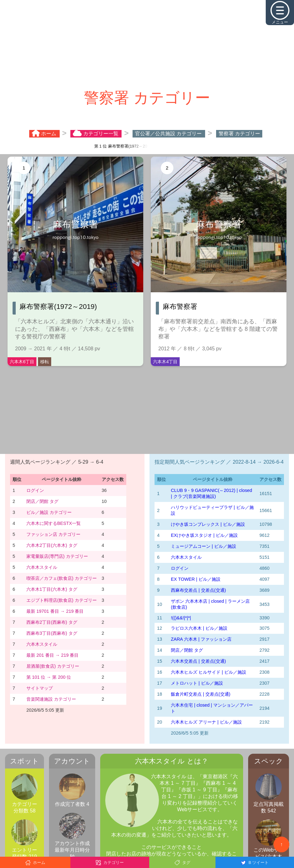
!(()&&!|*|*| (181, 618)
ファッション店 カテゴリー (53, 534)
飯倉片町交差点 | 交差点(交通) (201, 694)
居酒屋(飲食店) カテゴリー (53, 666)
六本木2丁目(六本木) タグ (52, 545)
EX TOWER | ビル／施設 (196, 579)
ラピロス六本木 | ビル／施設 (199, 628)
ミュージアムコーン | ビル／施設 (204, 546)
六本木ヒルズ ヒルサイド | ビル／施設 (209, 672)
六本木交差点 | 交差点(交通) (198, 661)
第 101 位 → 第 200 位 (49, 677)
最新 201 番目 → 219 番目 (52, 655)
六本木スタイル (42, 567)
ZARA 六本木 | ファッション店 (201, 639)
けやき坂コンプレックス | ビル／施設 (208, 524)
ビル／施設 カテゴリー (49, 512)
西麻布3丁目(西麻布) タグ (52, 633)
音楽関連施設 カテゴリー (51, 699)
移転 (45, 362)
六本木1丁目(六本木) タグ (52, 589)
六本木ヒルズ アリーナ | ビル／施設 (206, 722)
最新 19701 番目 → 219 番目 (55, 611)
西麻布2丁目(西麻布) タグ (52, 622)
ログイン (35, 490)
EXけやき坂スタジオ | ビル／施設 (204, 535)
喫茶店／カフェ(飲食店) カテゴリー (62, 578)
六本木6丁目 (22, 362)
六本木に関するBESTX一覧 (54, 523)
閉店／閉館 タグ (42, 501)
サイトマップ (40, 688)
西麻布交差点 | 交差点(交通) (198, 590)
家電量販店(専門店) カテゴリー (57, 556)
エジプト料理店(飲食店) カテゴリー (62, 600)
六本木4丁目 (165, 362)
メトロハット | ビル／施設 (197, 683)
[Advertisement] (147, 44)
